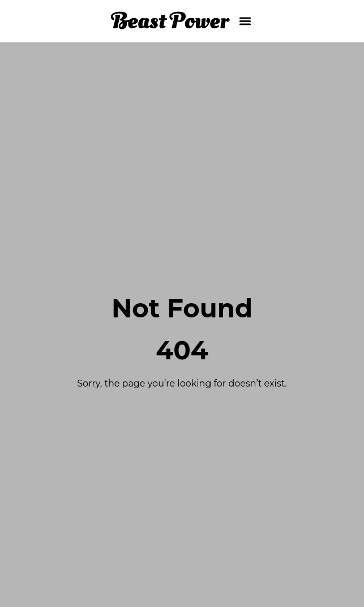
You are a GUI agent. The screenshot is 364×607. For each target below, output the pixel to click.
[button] (245, 21)
